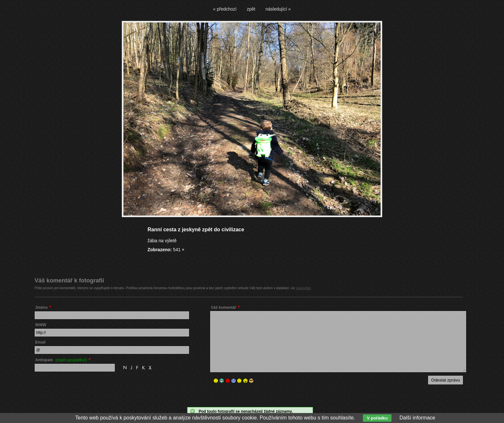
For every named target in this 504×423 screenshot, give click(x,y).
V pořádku (377, 418)
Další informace (417, 418)
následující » (278, 9)
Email (40, 342)
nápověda (303, 288)
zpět (251, 9)
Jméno (42, 308)
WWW (41, 325)
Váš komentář (224, 308)
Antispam (61, 360)
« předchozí (225, 9)
